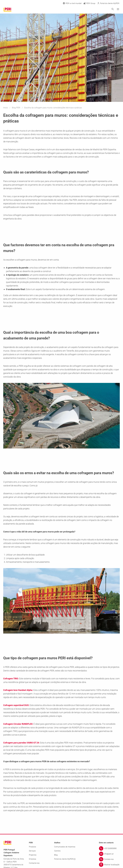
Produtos (32, 847)
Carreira (57, 851)
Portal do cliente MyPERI (65, 859)
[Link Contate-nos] (109, 859)
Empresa (32, 859)
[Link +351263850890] (109, 848)
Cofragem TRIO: (11, 679)
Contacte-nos (34, 863)
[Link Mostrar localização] (109, 865)
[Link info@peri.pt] (109, 854)
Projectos (33, 855)
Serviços (32, 851)
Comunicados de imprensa (65, 847)
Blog (56, 855)
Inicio (6, 108)
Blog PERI (16, 108)
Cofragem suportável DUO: (16, 705)
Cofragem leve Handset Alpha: (18, 690)
